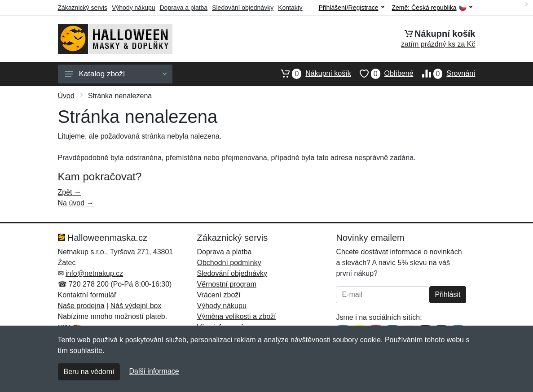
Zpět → (70, 192)
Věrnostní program (227, 284)
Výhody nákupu (134, 8)
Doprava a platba (184, 8)
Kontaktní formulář (87, 295)
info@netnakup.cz (94, 273)
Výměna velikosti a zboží (236, 316)
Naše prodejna (81, 306)
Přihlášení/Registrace (351, 8)
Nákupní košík (311, 74)
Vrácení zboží (218, 295)
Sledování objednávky (243, 8)
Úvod (66, 96)
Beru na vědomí (89, 372)
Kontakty (290, 8)
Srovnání (445, 74)
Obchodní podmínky (229, 263)
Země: (432, 8)
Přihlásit (448, 294)
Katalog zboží (116, 74)
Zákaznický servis (83, 8)
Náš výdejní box (136, 306)
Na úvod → (76, 203)
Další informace (154, 371)
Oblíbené (382, 74)
